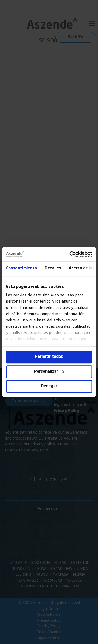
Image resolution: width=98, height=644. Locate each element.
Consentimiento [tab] (21, 269)
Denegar (49, 386)
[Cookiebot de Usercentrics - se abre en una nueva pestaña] (70, 254)
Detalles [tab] (53, 269)
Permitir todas (49, 357)
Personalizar (49, 372)
